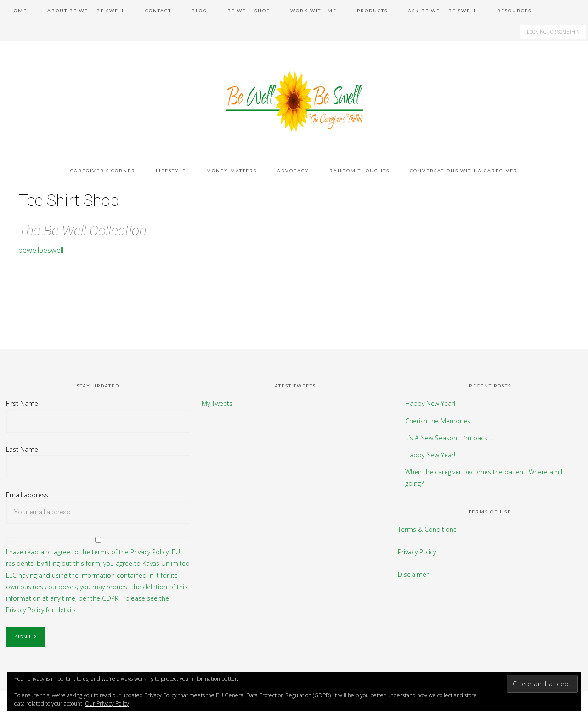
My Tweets (217, 403)
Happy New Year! (430, 403)
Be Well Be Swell (294, 101)
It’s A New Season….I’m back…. (449, 438)
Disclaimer (413, 574)
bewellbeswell (41, 250)
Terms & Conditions (427, 529)
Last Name (22, 449)
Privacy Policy (417, 552)
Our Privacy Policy (107, 704)
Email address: (28, 495)
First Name (22, 403)
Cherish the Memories (438, 421)
